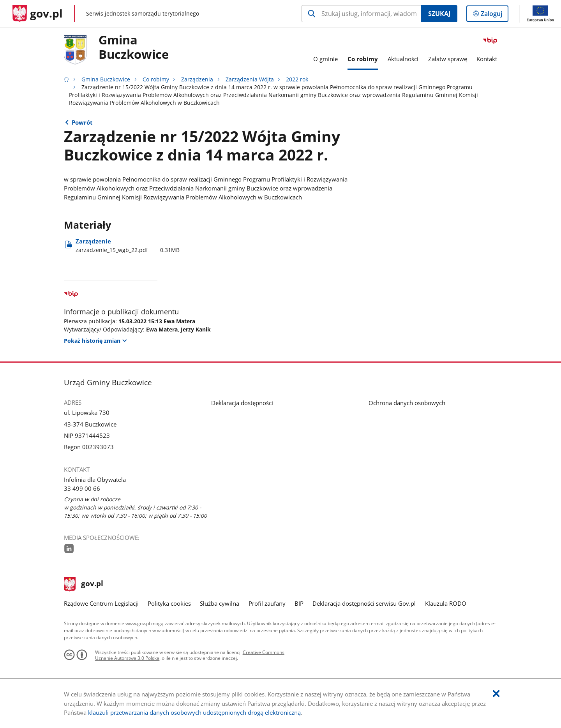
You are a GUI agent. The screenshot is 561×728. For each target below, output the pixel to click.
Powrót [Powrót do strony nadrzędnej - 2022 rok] (82, 122)
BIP (299, 603)
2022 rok (297, 79)
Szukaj (439, 14)
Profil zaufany (267, 603)
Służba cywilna (220, 603)
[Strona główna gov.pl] (38, 14)
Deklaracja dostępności (242, 403)
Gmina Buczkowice (134, 48)
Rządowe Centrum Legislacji (101, 603)
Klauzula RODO (446, 603)
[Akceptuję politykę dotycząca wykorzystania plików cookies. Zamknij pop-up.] (496, 694)
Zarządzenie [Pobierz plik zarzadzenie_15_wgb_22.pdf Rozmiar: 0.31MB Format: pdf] (128, 246)
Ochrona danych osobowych (407, 403)
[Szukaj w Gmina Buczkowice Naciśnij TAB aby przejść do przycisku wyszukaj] (361, 14)
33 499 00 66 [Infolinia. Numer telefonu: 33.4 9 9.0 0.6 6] (82, 488)
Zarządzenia (197, 79)
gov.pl (84, 584)
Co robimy (156, 79)
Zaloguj (494, 15)
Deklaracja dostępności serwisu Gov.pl (364, 603)
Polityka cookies (169, 603)
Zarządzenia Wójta (250, 79)
